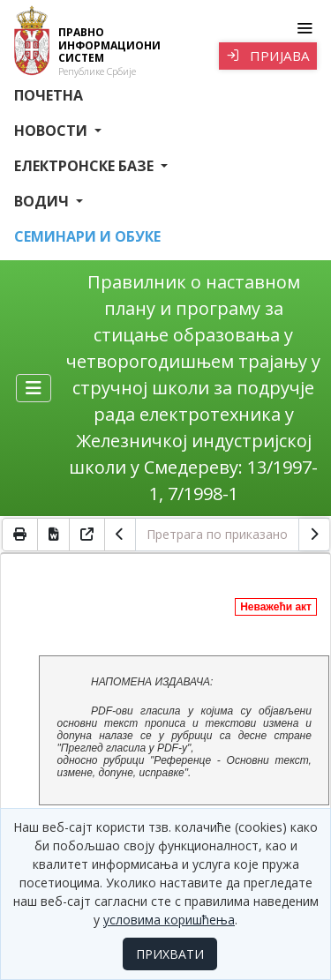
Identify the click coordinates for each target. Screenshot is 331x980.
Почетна (49, 95)
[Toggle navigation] (304, 28)
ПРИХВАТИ (170, 954)
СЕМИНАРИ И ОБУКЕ (87, 236)
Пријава (268, 56)
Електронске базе (86, 166)
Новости (53, 131)
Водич (43, 201)
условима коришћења (169, 920)
